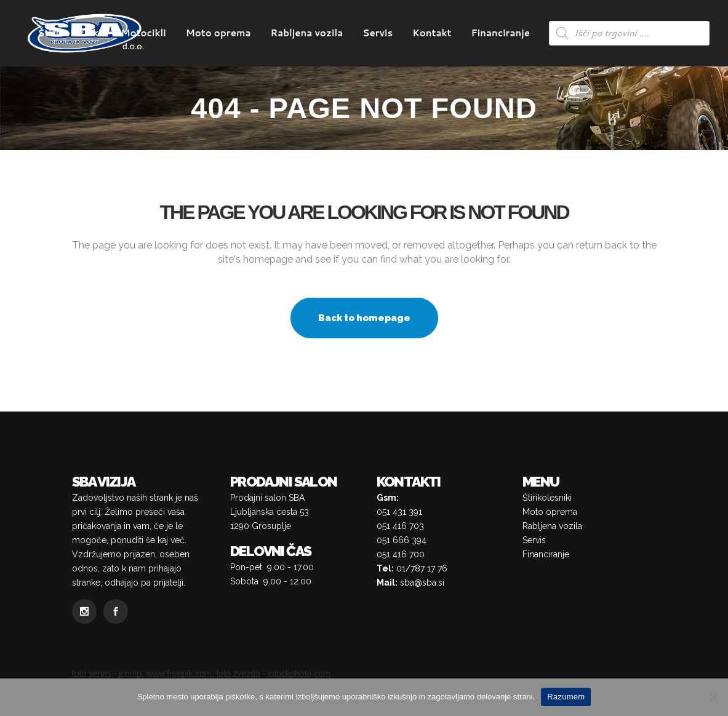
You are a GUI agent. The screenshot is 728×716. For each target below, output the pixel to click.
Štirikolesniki (547, 498)
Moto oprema (550, 512)
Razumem (566, 697)
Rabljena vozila (552, 526)
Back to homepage (364, 318)
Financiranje (546, 554)
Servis (534, 540)
